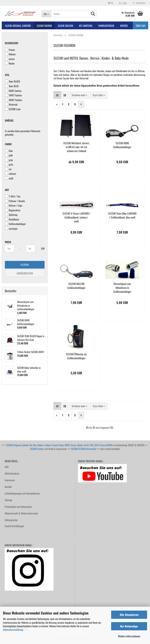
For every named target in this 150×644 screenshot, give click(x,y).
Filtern (25, 265)
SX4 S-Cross (100, 445)
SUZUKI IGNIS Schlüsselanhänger (122, 145)
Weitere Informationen (129, 636)
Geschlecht (12, 43)
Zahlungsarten (11, 520)
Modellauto (12, 219)
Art (7, 190)
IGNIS (67, 445)
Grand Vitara (58, 445)
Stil (7, 75)
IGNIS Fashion (13, 91)
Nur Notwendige (129, 626)
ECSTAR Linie (13, 109)
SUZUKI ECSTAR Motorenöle (83, 449)
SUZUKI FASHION (44, 26)
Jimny (73, 445)
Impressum (10, 480)
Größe (9, 120)
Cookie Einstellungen (14, 526)
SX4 (92, 445)
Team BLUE (12, 86)
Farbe (8, 144)
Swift (86, 445)
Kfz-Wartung (86, 26)
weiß (9, 178)
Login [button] (123, 3)
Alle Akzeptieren (129, 615)
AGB (7, 467)
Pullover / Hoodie (15, 201)
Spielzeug (11, 215)
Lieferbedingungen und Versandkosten (22, 493)
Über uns (141, 26)
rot (8, 169)
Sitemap (8, 500)
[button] (111, 3)
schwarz (11, 174)
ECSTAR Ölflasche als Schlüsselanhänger (76, 356)
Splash (80, 445)
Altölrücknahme (12, 473)
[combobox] (79, 95)
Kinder (10, 63)
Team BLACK (12, 81)
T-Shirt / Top (13, 196)
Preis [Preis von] (8, 242)
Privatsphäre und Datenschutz (18, 507)
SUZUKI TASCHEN (66, 26)
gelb (9, 155)
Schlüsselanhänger (15, 224)
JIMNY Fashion (13, 100)
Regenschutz (13, 210)
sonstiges (11, 229)
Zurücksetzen (25, 273)
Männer (10, 54)
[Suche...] (46, 14)
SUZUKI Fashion (37, 449)
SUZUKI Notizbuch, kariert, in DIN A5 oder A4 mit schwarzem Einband (76, 147)
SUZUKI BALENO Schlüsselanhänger (76, 286)
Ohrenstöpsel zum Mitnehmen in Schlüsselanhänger (122, 288)
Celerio (48, 445)
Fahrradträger (106, 26)
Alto (35, 445)
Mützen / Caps (14, 206)
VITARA (109, 445)
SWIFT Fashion (13, 95)
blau (9, 151)
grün (9, 164)
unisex (10, 59)
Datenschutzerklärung (13, 630)
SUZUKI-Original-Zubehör (17, 445)
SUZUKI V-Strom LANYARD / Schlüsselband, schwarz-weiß (76, 217)
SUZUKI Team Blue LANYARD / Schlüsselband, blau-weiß (122, 215)
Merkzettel (139, 3)
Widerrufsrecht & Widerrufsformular (21, 513)
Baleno (41, 445)
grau (9, 160)
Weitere (124, 26)
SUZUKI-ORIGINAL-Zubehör (18, 26)
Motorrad (11, 104)
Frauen (10, 50)
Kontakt (8, 487)
